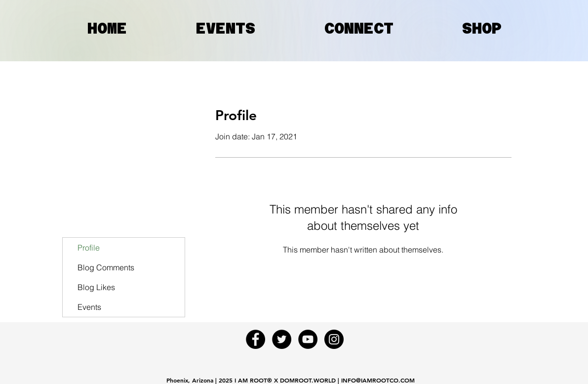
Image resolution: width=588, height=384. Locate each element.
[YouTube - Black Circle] (308, 339)
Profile (89, 248)
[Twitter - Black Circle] (282, 339)
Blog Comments (106, 267)
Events (89, 307)
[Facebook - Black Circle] (255, 339)
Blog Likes (96, 287)
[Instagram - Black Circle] (334, 339)
